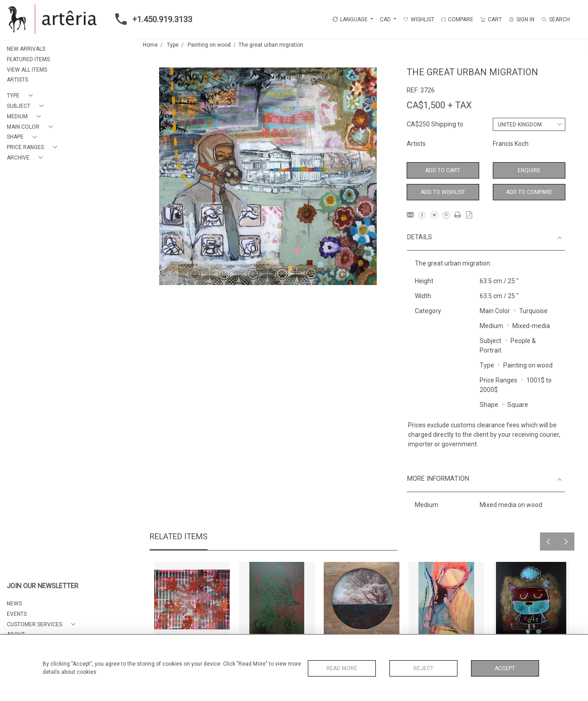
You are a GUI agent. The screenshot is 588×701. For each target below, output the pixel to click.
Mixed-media (531, 326)
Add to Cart (443, 170)
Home (150, 45)
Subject (491, 341)
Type (173, 45)
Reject (423, 668)
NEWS (14, 604)
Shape (489, 405)
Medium (491, 326)
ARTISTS (17, 80)
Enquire (529, 170)
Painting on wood (209, 45)
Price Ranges (498, 380)
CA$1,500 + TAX (439, 105)
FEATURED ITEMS (28, 59)
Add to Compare (529, 192)
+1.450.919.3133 (151, 19)
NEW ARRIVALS (26, 49)
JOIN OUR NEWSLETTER (43, 586)
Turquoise (533, 311)
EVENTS (17, 614)
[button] (22, 96)
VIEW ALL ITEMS (27, 70)
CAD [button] (386, 19)
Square (518, 405)
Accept (505, 668)
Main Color (495, 311)
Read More (342, 668)
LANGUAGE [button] (350, 19)
